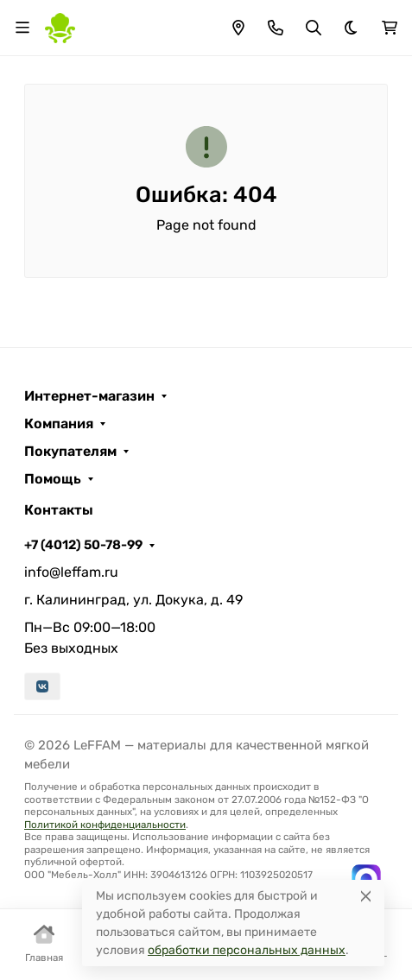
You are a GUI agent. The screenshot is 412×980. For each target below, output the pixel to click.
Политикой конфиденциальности (105, 825)
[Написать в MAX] (366, 879)
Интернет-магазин (89, 396)
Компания (59, 424)
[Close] (366, 896)
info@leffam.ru (71, 572)
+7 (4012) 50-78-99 (83, 545)
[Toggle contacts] (276, 28)
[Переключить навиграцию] (22, 28)
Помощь (53, 479)
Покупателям (70, 452)
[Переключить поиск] (314, 28)
